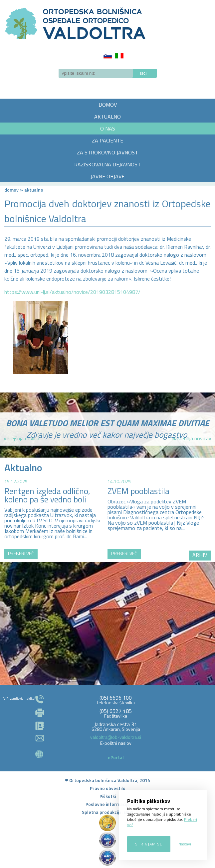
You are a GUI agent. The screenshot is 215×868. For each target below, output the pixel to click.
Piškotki (108, 796)
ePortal (116, 757)
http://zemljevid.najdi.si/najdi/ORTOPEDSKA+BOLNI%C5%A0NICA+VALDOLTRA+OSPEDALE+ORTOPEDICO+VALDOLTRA (107, 617)
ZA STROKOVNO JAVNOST (107, 152)
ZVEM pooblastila (138, 491)
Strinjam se (149, 844)
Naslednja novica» (192, 438)
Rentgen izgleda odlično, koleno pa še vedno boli (47, 495)
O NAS (108, 129)
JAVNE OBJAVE (107, 176)
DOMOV (108, 105)
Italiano (119, 56)
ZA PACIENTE (107, 140)
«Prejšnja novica (21, 438)
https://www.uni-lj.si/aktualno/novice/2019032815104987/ (72, 292)
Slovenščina (108, 56)
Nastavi (185, 844)
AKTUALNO (107, 117)
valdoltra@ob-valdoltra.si (116, 737)
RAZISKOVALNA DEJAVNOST (107, 164)
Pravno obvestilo (108, 788)
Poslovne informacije (108, 804)
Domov (11, 190)
